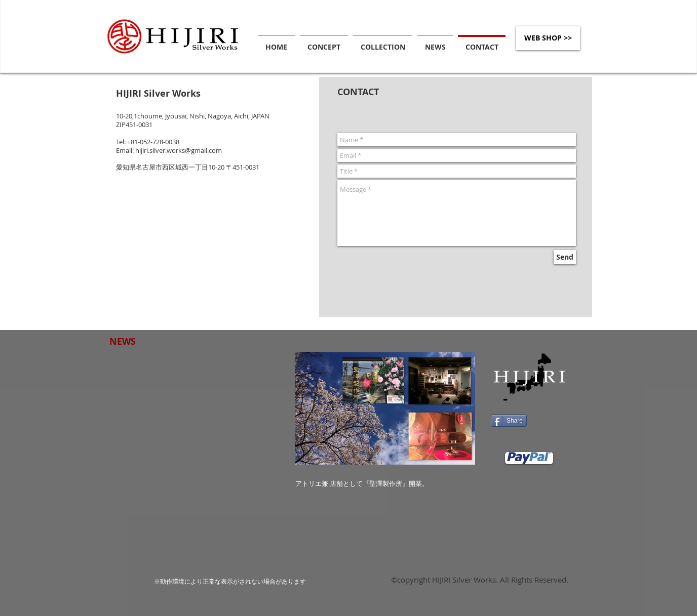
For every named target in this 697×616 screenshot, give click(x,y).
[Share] (509, 421)
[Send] (565, 257)
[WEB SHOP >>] (548, 38)
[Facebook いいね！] (553, 422)
